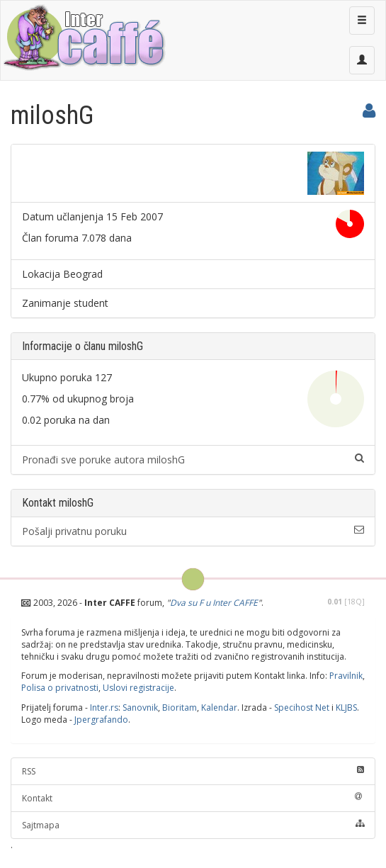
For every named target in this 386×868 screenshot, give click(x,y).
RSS (193, 771)
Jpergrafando (101, 720)
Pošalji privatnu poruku (193, 531)
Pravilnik (346, 676)
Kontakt (193, 798)
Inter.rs (104, 708)
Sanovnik (140, 708)
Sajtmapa (193, 825)
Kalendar (219, 708)
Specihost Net (302, 708)
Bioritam (180, 708)
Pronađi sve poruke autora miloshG (193, 460)
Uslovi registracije (138, 688)
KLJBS (346, 708)
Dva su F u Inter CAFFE (214, 603)
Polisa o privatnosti (60, 688)
